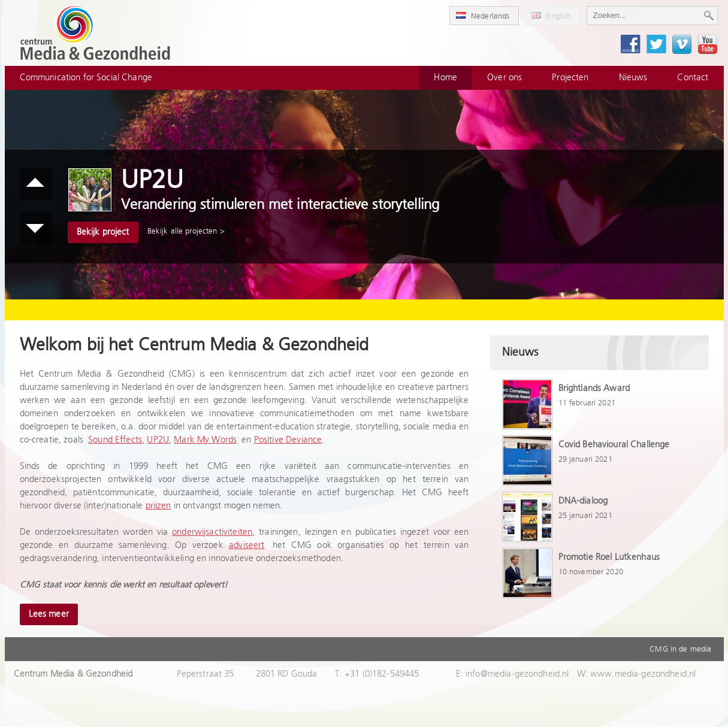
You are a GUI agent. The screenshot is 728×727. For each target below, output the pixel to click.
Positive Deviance (288, 440)
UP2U (158, 440)
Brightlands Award (594, 388)
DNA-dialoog (583, 501)
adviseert (247, 545)
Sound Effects (115, 440)
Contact (693, 78)
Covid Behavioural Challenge (614, 445)
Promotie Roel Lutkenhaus (609, 557)
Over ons (505, 78)
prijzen (158, 506)
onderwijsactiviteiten (212, 532)
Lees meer (49, 614)
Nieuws (633, 78)
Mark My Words (205, 440)
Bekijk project (103, 232)
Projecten (570, 78)
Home (445, 78)
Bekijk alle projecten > (186, 231)
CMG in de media (680, 649)
